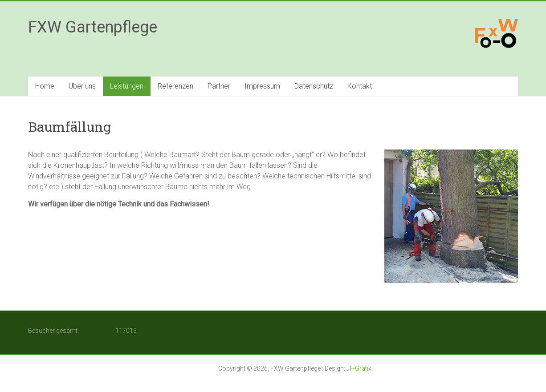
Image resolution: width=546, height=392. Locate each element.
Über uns (82, 86)
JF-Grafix (359, 368)
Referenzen (175, 86)
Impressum (262, 86)
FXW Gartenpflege (93, 27)
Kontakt (360, 86)
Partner (219, 86)
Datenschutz (314, 86)
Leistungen (127, 86)
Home (45, 86)
